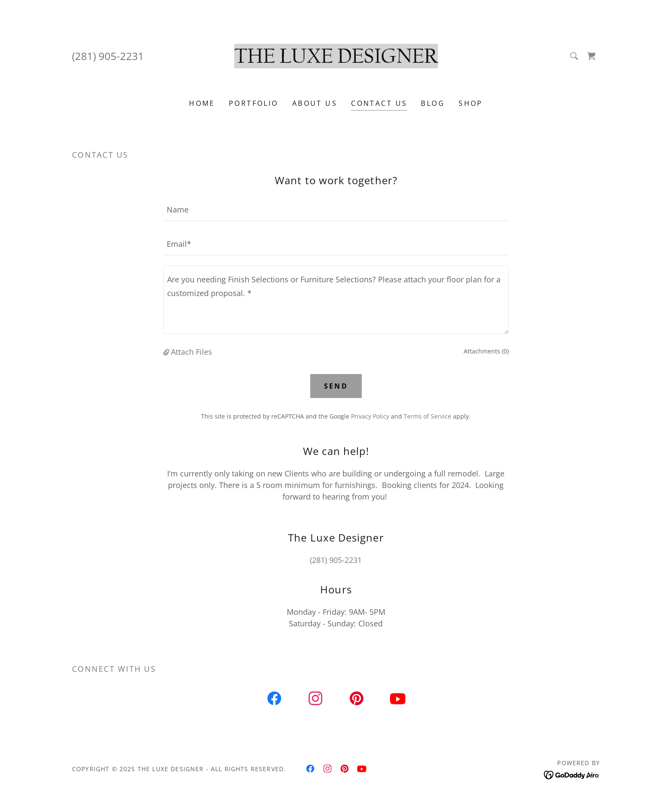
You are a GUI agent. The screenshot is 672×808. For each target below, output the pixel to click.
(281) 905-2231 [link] (108, 56)
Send (336, 386)
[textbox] (336, 209)
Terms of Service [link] (427, 416)
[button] (167, 352)
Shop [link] (471, 103)
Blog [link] (433, 103)
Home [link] (202, 103)
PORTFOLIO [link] (254, 103)
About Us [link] (315, 103)
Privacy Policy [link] (370, 416)
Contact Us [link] (379, 103)
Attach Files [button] (192, 352)
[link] (336, 55)
